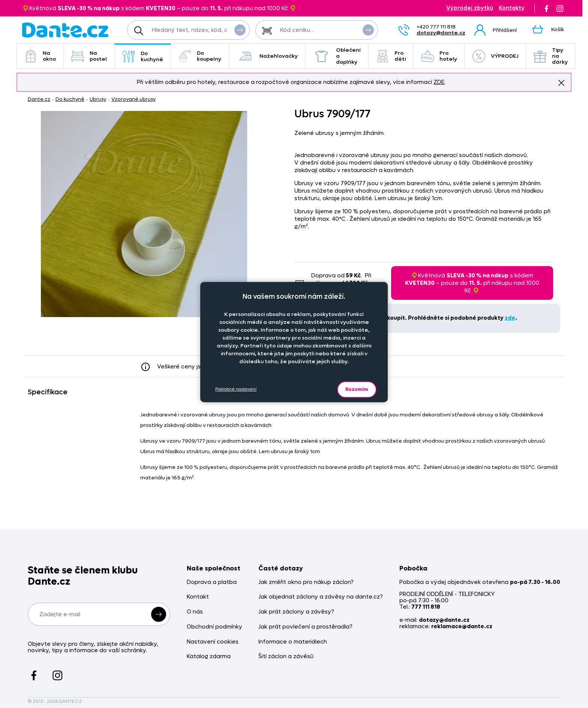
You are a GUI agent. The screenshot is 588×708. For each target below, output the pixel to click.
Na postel (89, 56)
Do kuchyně (143, 56)
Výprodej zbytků (470, 8)
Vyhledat (240, 30)
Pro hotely (439, 56)
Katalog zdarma (209, 656)
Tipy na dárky (551, 56)
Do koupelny (200, 56)
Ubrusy (98, 99)
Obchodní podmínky (214, 627)
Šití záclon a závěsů (286, 656)
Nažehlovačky (267, 56)
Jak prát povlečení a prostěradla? (305, 627)
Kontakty (512, 8)
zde (510, 318)
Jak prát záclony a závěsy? (296, 612)
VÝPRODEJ (495, 56)
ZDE (439, 82)
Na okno (40, 56)
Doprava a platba (212, 582)
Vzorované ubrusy (133, 99)
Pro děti (391, 56)
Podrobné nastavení (236, 389)
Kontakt (198, 597)
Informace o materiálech (293, 642)
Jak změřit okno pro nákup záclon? (306, 582)
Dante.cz (39, 99)
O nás (195, 612)
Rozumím (357, 389)
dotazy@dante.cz (441, 33)
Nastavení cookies (213, 642)
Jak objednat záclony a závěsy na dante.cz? (321, 597)
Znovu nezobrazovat (561, 82)
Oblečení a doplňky (337, 56)
